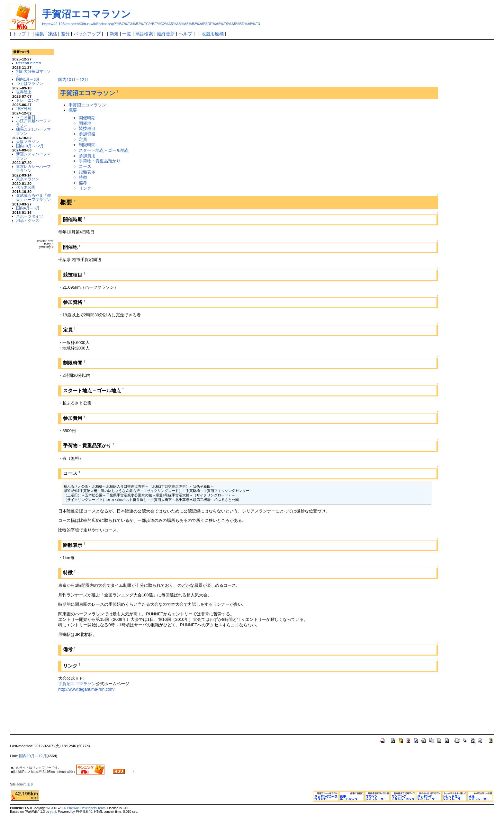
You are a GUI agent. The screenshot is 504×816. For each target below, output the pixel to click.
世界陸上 (24, 92)
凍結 (52, 34)
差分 (65, 34)
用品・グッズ (28, 220)
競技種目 (87, 128)
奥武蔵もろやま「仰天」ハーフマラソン (33, 197)
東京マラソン (28, 179)
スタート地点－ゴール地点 (104, 150)
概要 (73, 110)
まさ (32, 784)
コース (85, 166)
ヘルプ (185, 34)
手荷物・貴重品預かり (100, 161)
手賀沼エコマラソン (86, 14)
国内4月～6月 (28, 208)
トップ (19, 34)
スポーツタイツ (30, 216)
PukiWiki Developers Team (86, 808)
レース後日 (26, 117)
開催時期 (87, 118)
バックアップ (87, 34)
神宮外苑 (24, 109)
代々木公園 (26, 187)
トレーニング (28, 100)
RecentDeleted (28, 63)
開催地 (85, 123)
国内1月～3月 (28, 79)
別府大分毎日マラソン (33, 73)
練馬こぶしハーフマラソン (33, 131)
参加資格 (87, 134)
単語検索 (144, 34)
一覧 (127, 34)
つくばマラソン (30, 83)
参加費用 (87, 156)
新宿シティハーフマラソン (33, 156)
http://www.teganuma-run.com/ (86, 689)
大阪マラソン (28, 142)
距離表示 (87, 172)
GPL (126, 808)
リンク (85, 188)
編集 (40, 34)
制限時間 (87, 145)
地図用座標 (212, 34)
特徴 (83, 177)
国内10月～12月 (30, 146)
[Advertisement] (175, 58)
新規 (114, 34)
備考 (83, 183)
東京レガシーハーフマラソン (33, 168)
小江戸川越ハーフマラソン (33, 123)
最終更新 (166, 34)
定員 (83, 139)
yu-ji (53, 812)
